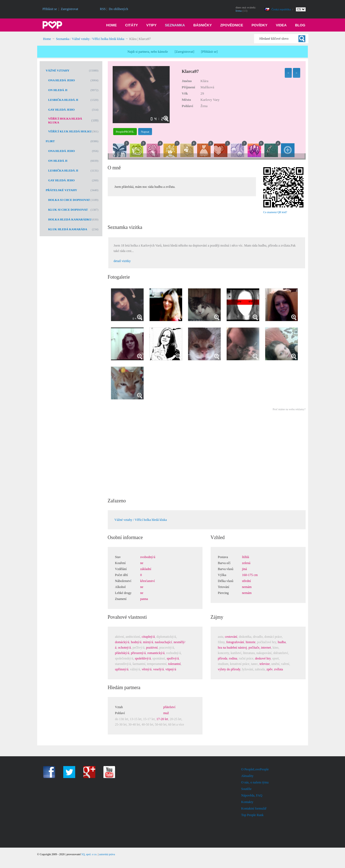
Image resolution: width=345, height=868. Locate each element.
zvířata (279, 669)
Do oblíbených (118, 9)
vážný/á (135, 669)
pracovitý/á (167, 648)
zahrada (260, 669)
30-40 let (134, 724)
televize (265, 664)
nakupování (264, 653)
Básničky (202, 25)
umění (276, 664)
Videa (281, 25)
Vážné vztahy (81, 39)
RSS (103, 9)
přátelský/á (122, 653)
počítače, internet (260, 648)
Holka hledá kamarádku (70, 219)
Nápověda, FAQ (252, 795)
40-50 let (148, 724)
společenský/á (124, 658)
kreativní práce (240, 664)
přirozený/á (138, 653)
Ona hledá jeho (62, 80)
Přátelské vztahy (61, 190)
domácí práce (273, 637)
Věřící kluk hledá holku (70, 131)
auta (221, 637)
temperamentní (157, 664)
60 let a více (176, 724)
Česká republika (281, 9)
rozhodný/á (173, 653)
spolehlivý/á (143, 658)
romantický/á (156, 653)
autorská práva (107, 854)
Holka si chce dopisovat (69, 200)
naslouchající (163, 642)
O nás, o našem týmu (255, 782)
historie (251, 642)
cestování (231, 637)
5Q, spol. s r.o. (89, 854)
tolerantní (174, 664)
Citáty (132, 25)
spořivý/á (173, 658)
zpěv (270, 669)
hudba (282, 642)
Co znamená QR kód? (275, 212)
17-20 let (162, 719)
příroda (223, 658)
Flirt (50, 141)
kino (275, 648)
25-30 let (121, 724)
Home (111, 25)
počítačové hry (267, 642)
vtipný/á (171, 669)
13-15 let (136, 719)
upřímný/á (122, 669)
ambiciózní (133, 637)
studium (223, 664)
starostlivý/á (123, 664)
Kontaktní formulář (254, 808)
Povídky (260, 25)
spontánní (159, 658)
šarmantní (139, 664)
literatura (249, 653)
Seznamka (175, 25)
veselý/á (158, 669)
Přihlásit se (50, 9)
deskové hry (263, 658)
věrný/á (147, 669)
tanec (254, 664)
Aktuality (247, 776)
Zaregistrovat (69, 9)
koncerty (224, 653)
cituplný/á (148, 637)
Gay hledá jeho (62, 110)
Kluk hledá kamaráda (68, 229)
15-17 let (149, 719)
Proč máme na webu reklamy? (289, 409)
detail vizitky (122, 261)
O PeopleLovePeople (255, 769)
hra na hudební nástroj (232, 648)
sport (276, 658)
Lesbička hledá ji (63, 100)
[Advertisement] (206, 453)
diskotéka (245, 637)
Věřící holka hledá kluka (108, 39)
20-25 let (175, 719)
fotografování (235, 642)
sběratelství (281, 653)
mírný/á (148, 642)
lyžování (247, 669)
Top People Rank (252, 815)
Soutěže (246, 789)
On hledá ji (58, 90)
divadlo (258, 637)
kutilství (236, 653)
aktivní (120, 637)
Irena (239, 11)
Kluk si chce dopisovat (68, 210)
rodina (233, 658)
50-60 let (161, 724)
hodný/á (136, 642)
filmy (221, 642)
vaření (285, 664)
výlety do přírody (229, 669)
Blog (300, 25)
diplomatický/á (166, 637)
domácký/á (122, 642)
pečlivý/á (138, 648)
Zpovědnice (232, 25)
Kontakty (247, 802)
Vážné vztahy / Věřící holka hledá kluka (141, 520)
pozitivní (152, 648)
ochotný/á (124, 648)
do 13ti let (122, 719)
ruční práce (246, 658)
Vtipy (151, 25)
